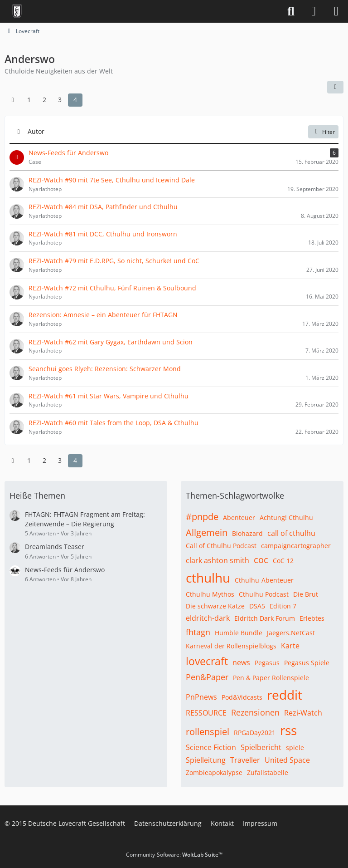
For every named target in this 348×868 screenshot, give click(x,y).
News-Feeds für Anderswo (65, 570)
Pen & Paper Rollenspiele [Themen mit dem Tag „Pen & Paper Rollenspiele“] (271, 678)
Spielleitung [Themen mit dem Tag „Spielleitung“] (206, 760)
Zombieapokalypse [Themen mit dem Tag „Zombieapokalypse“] (214, 772)
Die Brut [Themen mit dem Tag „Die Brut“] (306, 594)
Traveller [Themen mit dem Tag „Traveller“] (245, 760)
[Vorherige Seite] (13, 100)
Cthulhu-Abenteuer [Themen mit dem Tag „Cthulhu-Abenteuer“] (264, 580)
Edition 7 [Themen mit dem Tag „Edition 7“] (283, 606)
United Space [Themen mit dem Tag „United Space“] (287, 760)
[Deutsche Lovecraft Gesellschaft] (17, 11)
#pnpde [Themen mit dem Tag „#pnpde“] (202, 517)
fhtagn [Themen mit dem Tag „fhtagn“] (198, 632)
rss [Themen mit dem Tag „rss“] (288, 730)
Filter (323, 131)
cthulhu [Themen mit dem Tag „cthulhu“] (208, 578)
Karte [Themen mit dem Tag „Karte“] (290, 646)
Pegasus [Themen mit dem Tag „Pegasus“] (267, 663)
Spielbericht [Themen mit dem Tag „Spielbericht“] (261, 747)
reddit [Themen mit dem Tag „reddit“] (285, 695)
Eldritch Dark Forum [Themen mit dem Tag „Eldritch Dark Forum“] (265, 618)
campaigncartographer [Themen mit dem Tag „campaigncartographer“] (296, 546)
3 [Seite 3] (60, 100)
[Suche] (291, 11)
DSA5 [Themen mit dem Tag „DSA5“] (257, 606)
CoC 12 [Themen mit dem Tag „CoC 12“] (283, 561)
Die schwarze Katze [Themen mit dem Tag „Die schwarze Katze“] (215, 606)
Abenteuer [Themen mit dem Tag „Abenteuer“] (239, 517)
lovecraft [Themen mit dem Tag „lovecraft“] (207, 661)
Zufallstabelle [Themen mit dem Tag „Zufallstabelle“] (268, 772)
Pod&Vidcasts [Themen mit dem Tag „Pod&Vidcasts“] (242, 697)
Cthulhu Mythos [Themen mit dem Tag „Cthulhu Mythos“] (210, 594)
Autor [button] (36, 131)
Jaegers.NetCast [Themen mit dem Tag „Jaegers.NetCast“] (291, 633)
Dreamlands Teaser (55, 547)
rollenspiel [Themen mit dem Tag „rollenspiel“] (208, 732)
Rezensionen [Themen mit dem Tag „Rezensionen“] (255, 712)
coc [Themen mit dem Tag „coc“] (261, 560)
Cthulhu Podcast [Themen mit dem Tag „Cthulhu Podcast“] (264, 594)
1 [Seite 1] (29, 100)
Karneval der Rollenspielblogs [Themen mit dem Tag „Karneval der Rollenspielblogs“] (231, 646)
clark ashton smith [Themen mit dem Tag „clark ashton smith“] (217, 560)
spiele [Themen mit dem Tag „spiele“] (295, 748)
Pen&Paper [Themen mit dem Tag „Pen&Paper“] (207, 677)
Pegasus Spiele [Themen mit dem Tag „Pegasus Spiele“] (307, 663)
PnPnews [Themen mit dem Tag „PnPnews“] (201, 697)
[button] (335, 87)
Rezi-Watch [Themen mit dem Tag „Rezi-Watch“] (303, 713)
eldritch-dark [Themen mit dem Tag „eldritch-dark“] (208, 618)
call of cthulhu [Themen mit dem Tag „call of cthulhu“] (291, 533)
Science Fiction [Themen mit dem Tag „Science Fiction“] (211, 747)
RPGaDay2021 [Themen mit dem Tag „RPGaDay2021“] (255, 733)
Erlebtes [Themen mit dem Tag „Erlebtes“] (312, 618)
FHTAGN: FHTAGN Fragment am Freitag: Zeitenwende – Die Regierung (85, 519)
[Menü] (336, 11)
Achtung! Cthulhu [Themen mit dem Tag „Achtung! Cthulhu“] (286, 517)
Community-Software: (174, 855)
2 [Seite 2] (44, 100)
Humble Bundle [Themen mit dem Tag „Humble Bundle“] (239, 633)
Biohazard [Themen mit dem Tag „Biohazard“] (247, 533)
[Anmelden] (314, 11)
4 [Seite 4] (75, 100)
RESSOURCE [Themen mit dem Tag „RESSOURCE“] (206, 713)
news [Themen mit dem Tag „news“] (241, 662)
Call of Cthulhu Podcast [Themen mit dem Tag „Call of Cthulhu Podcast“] (221, 546)
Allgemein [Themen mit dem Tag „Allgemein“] (207, 532)
